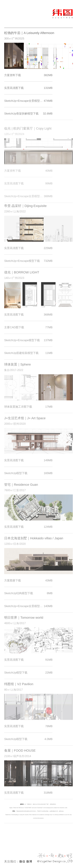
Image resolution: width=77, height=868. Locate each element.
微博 (29, 861)
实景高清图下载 (28, 88)
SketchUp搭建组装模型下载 (28, 356)
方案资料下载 (28, 76)
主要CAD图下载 (28, 330)
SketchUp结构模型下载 (28, 596)
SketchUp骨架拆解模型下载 (28, 114)
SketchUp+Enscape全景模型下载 (28, 101)
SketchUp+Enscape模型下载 (28, 264)
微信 (22, 861)
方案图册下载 (28, 583)
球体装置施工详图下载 (28, 409)
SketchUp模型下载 (28, 476)
